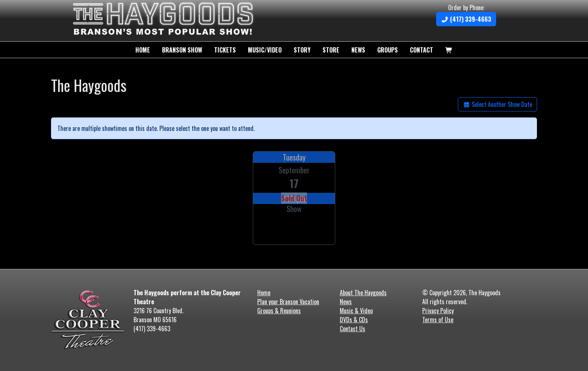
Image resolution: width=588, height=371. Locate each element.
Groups (388, 50)
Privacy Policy (438, 311)
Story (302, 50)
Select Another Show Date (497, 104)
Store (331, 50)
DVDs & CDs (354, 320)
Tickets (225, 50)
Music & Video (356, 311)
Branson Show (182, 50)
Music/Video (265, 50)
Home (143, 50)
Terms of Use (438, 320)
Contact (421, 50)
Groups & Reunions (279, 311)
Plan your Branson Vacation (288, 302)
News (358, 50)
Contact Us (352, 329)
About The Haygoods (363, 293)
